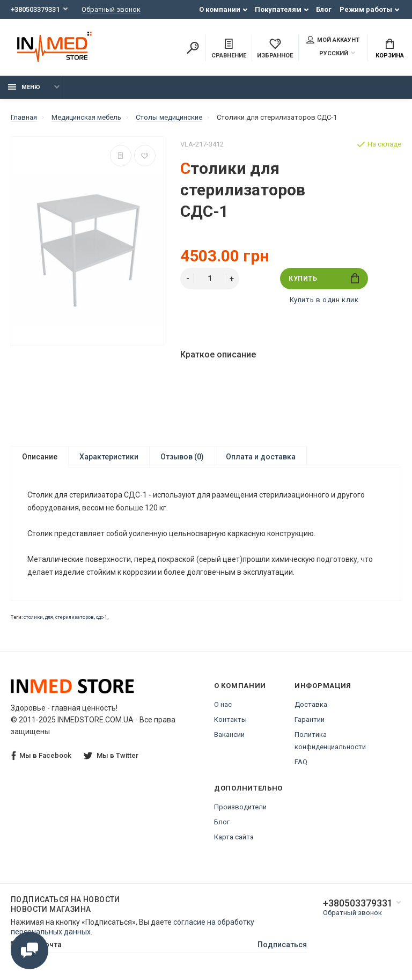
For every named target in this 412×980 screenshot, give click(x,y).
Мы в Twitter (111, 755)
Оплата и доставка (261, 457)
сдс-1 (102, 617)
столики (33, 617)
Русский (327, 53)
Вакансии (229, 734)
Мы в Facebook (41, 756)
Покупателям (278, 9)
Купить (324, 278)
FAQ (301, 762)
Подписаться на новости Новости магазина (65, 904)
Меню (24, 87)
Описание (40, 457)
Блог (324, 9)
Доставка (311, 704)
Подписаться (282, 945)
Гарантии (310, 719)
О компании (220, 9)
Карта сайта (234, 837)
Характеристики (109, 457)
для (49, 617)
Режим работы (366, 9)
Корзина (390, 49)
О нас (223, 704)
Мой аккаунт (333, 40)
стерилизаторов (75, 617)
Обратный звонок (111, 9)
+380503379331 (35, 9)
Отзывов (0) (182, 457)
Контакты (230, 719)
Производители (240, 807)
